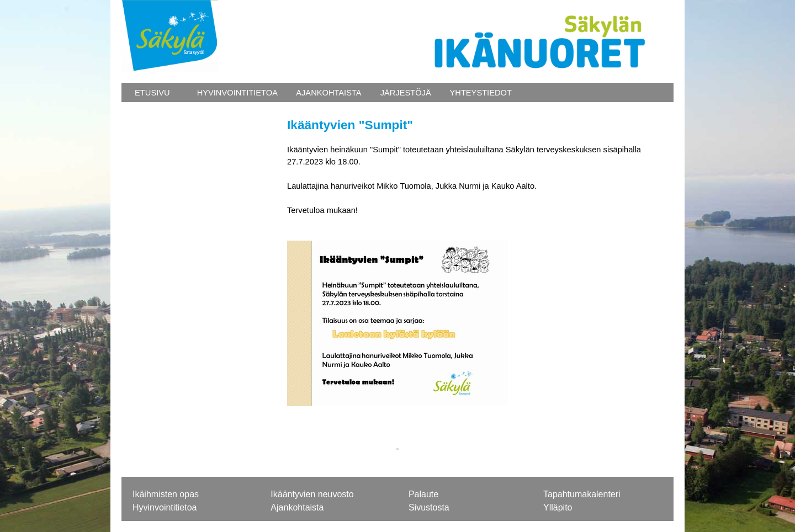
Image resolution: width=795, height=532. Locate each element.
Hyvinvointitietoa (165, 507)
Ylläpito (558, 507)
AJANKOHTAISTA (328, 93)
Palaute (423, 494)
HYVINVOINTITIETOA (236, 93)
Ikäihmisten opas (166, 494)
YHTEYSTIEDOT (480, 93)
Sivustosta (429, 507)
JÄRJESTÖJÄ (405, 93)
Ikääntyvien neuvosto (312, 494)
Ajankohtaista (297, 507)
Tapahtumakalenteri (582, 494)
